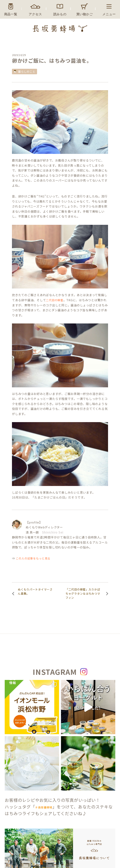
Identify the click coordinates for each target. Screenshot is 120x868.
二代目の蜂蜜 (55, 300)
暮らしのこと (27, 72)
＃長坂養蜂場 (44, 807)
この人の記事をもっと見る (33, 558)
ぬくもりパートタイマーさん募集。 (35, 591)
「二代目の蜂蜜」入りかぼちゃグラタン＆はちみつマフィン (83, 593)
